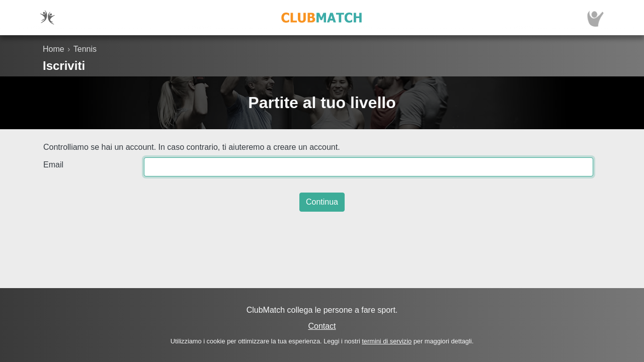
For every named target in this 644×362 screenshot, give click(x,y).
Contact (322, 326)
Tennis (85, 49)
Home (54, 49)
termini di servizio (387, 341)
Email (53, 165)
